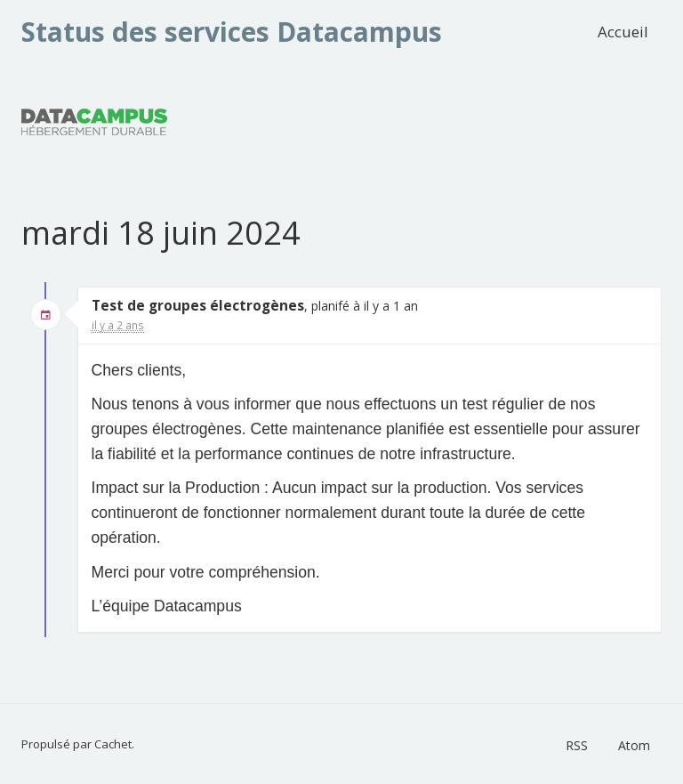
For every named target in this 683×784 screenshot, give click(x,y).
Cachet (113, 744)
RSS (577, 745)
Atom (634, 745)
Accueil (623, 32)
